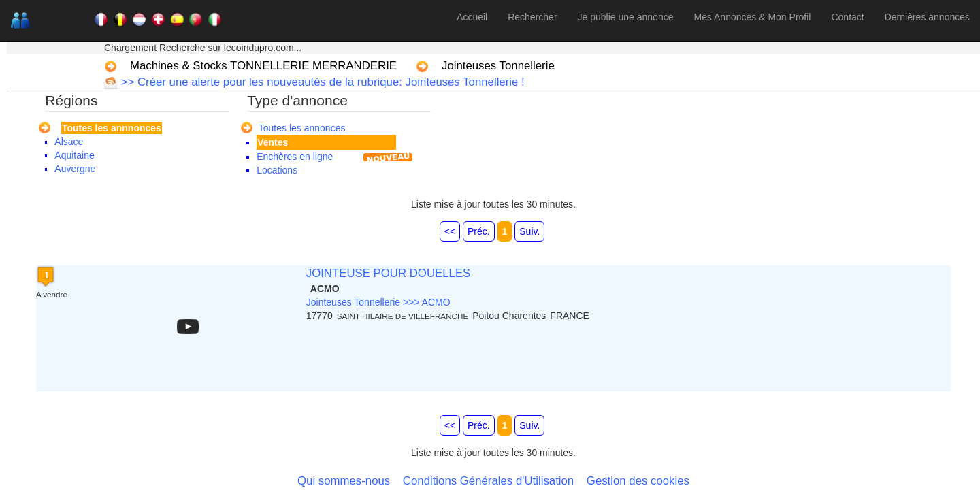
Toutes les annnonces (112, 128)
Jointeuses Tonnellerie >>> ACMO (378, 302)
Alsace (69, 142)
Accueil (472, 17)
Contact (847, 17)
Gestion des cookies (638, 481)
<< (450, 231)
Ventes (273, 142)
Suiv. (529, 231)
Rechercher (532, 17)
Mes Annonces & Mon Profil (752, 17)
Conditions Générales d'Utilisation (488, 481)
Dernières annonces (927, 17)
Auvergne (75, 169)
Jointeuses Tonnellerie (498, 66)
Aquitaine (74, 155)
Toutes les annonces (302, 128)
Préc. (479, 231)
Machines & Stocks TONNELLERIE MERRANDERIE (263, 66)
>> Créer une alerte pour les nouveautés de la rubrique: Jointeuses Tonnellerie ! (321, 82)
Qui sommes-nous (344, 481)
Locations (277, 170)
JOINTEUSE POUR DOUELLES (389, 273)
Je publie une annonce (626, 17)
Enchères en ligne (295, 157)
